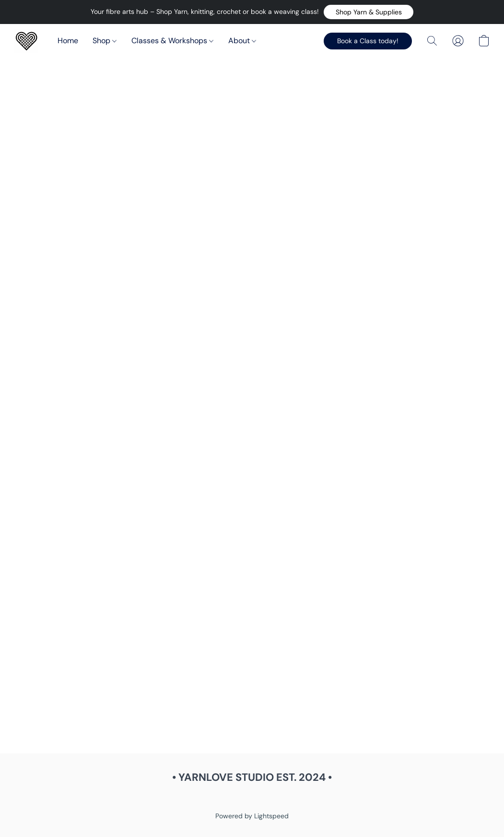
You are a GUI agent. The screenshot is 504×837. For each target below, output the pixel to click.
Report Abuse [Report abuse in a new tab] (252, 799)
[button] (369, 12)
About (242, 41)
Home (68, 41)
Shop (105, 41)
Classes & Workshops (172, 41)
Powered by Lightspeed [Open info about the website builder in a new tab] (252, 816)
